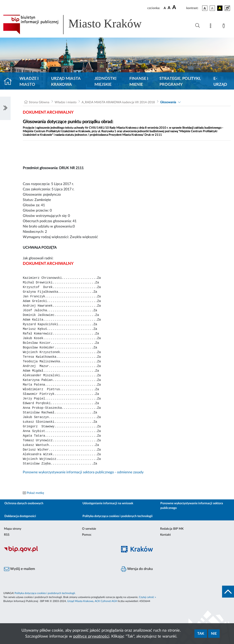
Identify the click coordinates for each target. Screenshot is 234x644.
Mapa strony (13, 529)
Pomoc (87, 535)
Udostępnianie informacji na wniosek (108, 503)
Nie (214, 634)
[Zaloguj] (224, 27)
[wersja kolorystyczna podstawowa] (205, 8)
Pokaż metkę (35, 493)
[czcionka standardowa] (165, 8)
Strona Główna (39, 102)
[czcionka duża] (179, 8)
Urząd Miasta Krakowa (66, 82)
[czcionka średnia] (169, 8)
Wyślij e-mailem (19, 569)
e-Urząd (220, 82)
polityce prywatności (91, 636)
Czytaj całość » (147, 597)
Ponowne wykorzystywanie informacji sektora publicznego (192, 506)
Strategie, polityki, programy (180, 82)
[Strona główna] (10, 82)
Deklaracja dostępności (20, 516)
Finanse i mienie (139, 82)
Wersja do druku (137, 569)
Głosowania (168, 102)
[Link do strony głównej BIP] (79, 25)
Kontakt (165, 535)
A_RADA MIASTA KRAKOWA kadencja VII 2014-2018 (118, 102)
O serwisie (89, 529)
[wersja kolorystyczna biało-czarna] (212, 8)
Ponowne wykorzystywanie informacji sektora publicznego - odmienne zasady (83, 472)
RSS (7, 535)
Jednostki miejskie (105, 82)
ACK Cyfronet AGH (106, 601)
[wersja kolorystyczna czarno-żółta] (220, 8)
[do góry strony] (228, 592)
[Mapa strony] (211, 27)
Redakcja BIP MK (172, 529)
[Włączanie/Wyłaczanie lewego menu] (5, 108)
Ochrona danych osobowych (24, 503)
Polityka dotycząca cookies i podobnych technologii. (45, 593)
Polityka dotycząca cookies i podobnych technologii (118, 516)
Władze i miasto (29, 82)
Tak (201, 634)
